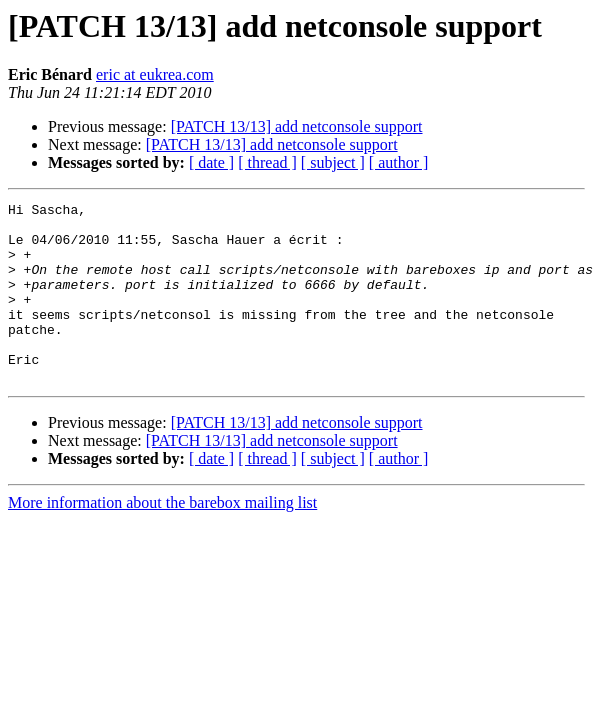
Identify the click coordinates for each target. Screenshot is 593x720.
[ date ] (211, 162)
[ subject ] (333, 162)
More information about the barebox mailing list (162, 538)
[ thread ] (267, 162)
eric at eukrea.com (155, 74)
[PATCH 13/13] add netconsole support (297, 126)
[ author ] (399, 162)
